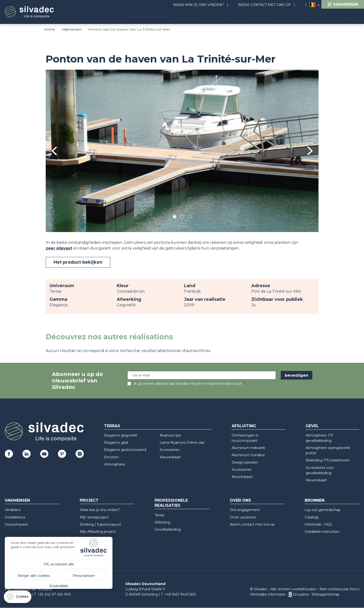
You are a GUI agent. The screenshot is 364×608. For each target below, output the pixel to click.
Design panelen (245, 462)
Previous (54, 151)
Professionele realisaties (296, 17)
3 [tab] (190, 218)
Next (310, 151)
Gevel (312, 426)
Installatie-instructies (322, 532)
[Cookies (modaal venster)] (18, 598)
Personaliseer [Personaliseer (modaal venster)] (84, 576)
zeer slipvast (59, 248)
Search (302, 5)
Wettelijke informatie (268, 594)
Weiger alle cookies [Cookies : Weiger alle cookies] (34, 576)
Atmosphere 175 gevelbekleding (319, 438)
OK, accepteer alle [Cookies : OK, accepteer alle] (59, 564)
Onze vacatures (243, 517)
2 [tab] (182, 218)
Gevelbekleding (168, 529)
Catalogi (311, 517)
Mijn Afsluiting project (98, 532)
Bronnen (346, 17)
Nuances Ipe (170, 435)
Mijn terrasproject (94, 517)
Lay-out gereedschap (323, 510)
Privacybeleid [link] (59, 585)
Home (50, 29)
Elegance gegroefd (120, 435)
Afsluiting (244, 426)
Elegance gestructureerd (125, 450)
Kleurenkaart (170, 457)
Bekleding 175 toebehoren (328, 460)
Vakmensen (72, 29)
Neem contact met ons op (264, 5)
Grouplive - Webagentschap (316, 594)
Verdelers (13, 510)
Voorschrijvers (16, 524)
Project (216, 17)
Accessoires (169, 450)
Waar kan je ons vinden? (199, 5)
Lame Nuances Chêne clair (182, 443)
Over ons (246, 17)
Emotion (111, 457)
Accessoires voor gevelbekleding (320, 470)
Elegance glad (116, 443)
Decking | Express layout (100, 524)
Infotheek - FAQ (318, 524)
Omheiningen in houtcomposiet (245, 438)
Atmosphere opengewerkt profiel (328, 450)
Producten (181, 17)
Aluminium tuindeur (248, 455)
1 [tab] (174, 218)
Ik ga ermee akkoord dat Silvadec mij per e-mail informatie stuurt (188, 384)
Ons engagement (245, 510)
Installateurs (15, 517)
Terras (112, 426)
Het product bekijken (78, 262)
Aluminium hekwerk (248, 448)
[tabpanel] (182, 151)
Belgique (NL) (312, 5)
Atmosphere (115, 464)
